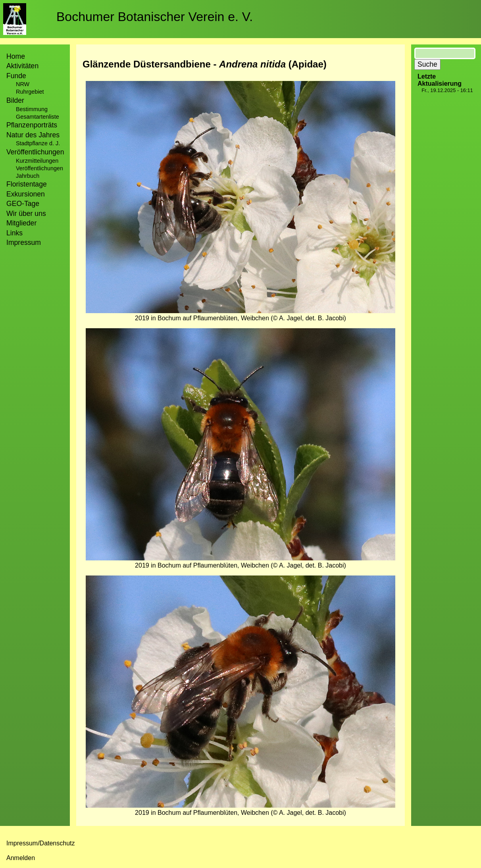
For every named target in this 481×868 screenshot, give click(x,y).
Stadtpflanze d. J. (38, 143)
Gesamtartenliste (38, 117)
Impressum (24, 243)
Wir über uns (26, 214)
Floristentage (27, 184)
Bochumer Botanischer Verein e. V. (155, 17)
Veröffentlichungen (39, 168)
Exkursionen (26, 194)
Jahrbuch (28, 176)
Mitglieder (21, 223)
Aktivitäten (22, 66)
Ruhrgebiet (30, 92)
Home (16, 56)
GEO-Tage (23, 204)
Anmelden (21, 858)
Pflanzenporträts (32, 125)
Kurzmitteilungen (37, 161)
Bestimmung (32, 109)
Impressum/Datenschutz (41, 843)
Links (14, 233)
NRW (23, 84)
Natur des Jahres (33, 135)
